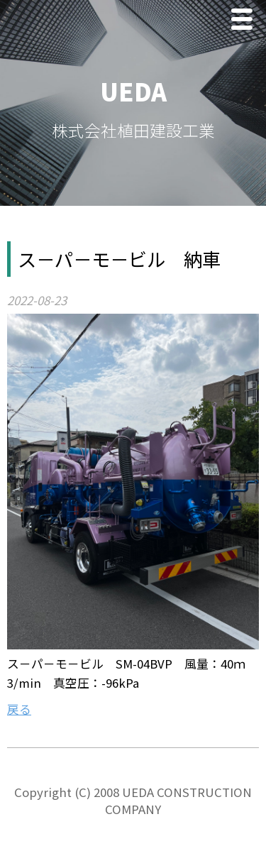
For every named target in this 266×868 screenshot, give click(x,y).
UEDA (133, 91)
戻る (19, 709)
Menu (245, 21)
